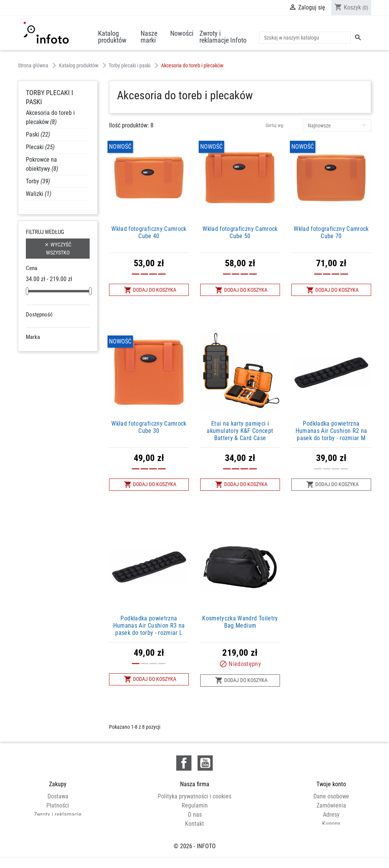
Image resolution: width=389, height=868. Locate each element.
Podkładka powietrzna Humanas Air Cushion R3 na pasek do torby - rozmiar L (149, 626)
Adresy (331, 815)
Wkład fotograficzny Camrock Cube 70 (331, 232)
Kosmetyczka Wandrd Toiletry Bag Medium (240, 622)
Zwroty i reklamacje (58, 815)
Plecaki (40, 147)
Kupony (331, 824)
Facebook (184, 763)
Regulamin (195, 805)
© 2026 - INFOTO (195, 854)
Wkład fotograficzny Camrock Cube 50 (240, 232)
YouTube (205, 763)
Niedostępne (52, 326)
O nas (195, 815)
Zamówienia (331, 805)
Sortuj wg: (275, 126)
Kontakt (194, 824)
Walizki (39, 194)
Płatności (58, 805)
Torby (38, 181)
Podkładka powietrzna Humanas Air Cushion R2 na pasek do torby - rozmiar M (331, 431)
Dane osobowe (331, 796)
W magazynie (53, 335)
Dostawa (58, 796)
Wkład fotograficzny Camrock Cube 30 (149, 427)
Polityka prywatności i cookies (194, 796)
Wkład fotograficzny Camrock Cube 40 (149, 232)
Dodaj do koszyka (150, 290)
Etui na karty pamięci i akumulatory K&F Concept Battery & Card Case (240, 431)
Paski (38, 134)
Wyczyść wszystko (58, 248)
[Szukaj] (305, 38)
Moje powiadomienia (331, 833)
